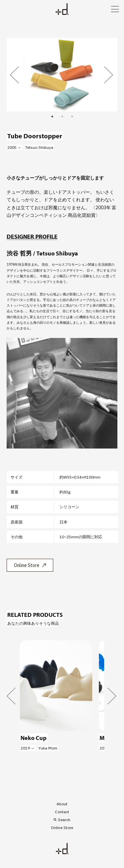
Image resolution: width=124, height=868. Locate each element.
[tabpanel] (62, 75)
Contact (62, 812)
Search (64, 820)
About (62, 804)
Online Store (27, 565)
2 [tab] (62, 117)
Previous (15, 75)
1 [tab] (52, 117)
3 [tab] (72, 117)
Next (109, 75)
